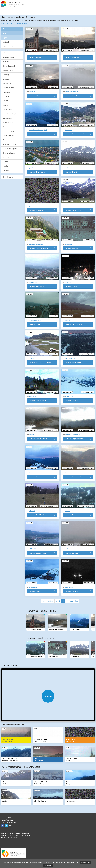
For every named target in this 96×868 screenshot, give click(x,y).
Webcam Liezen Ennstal (74, 324)
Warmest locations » (8, 24)
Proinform (8, 817)
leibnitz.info (68, 282)
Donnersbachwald (9, 66)
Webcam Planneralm (73, 401)
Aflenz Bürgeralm (8, 57)
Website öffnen (48, 696)
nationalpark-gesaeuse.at (36, 244)
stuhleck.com (69, 549)
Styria (5, 38)
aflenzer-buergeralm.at (71, 92)
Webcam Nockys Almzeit (74, 363)
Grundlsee (6, 79)
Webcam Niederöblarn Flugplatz (40, 363)
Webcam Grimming (72, 172)
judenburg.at (68, 244)
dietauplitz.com (33, 587)
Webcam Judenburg (72, 248)
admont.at (32, 92)
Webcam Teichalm (72, 591)
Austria (5, 33)
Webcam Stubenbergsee (38, 553)
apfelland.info (33, 549)
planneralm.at (69, 397)
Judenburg (6, 92)
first (44, 601)
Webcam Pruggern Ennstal (74, 439)
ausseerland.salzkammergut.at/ (38, 130)
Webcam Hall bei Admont (74, 210)
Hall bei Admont (8, 83)
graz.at (31, 168)
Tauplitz (5, 166)
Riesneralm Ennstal (9, 144)
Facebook (3, 826)
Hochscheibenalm (9, 88)
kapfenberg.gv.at (34, 282)
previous (50, 601)
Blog (11, 826)
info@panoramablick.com (9, 838)
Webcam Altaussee (36, 134)
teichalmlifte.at (69, 587)
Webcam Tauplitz (35, 591)
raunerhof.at (32, 397)
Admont (5, 53)
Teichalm (6, 170)
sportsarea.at (69, 168)
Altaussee (6, 62)
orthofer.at (32, 511)
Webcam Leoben (35, 324)
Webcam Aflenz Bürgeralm (74, 96)
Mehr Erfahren (85, 862)
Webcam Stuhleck (72, 553)
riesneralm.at (69, 130)
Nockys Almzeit (8, 118)
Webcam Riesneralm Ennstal (75, 477)
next (71, 601)
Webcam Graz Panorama (38, 172)
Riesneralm (7, 140)
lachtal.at (67, 511)
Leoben (5, 105)
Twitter (6, 826)
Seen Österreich (8, 177)
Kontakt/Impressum (7, 820)
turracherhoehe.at (70, 359)
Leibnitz (5, 101)
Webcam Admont (35, 96)
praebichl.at (32, 435)
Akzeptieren (48, 865)
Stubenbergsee (8, 157)
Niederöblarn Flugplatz (10, 114)
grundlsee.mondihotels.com (37, 206)
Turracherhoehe (8, 46)
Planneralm (7, 127)
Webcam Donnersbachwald (75, 134)
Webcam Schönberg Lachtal (75, 515)
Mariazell (6, 42)
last (76, 601)
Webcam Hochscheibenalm (39, 248)
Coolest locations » (22, 24)
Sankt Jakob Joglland (10, 149)
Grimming (6, 75)
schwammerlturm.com (35, 320)
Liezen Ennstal (8, 110)
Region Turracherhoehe (73, 58)
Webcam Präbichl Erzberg (38, 439)
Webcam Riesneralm (37, 477)
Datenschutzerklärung (8, 823)
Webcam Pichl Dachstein (38, 401)
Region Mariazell (35, 58)
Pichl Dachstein (8, 123)
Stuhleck (6, 162)
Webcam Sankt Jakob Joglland (40, 515)
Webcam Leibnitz (71, 286)
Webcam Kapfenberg (37, 286)
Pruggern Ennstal (8, 136)
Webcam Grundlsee (36, 210)
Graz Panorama (8, 70)
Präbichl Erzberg (8, 131)
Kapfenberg (7, 96)
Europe (5, 29)
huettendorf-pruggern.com (72, 435)
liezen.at (67, 320)
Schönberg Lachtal (9, 153)
